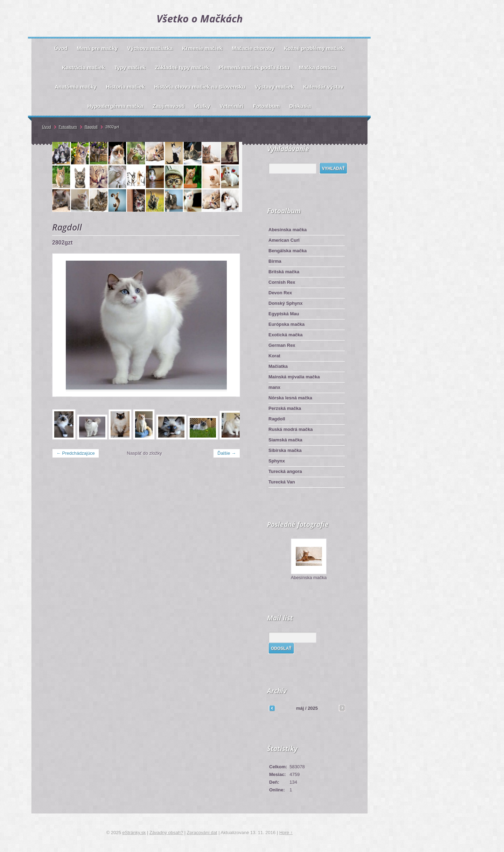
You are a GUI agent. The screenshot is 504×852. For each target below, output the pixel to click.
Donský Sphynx (286, 303)
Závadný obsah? (166, 833)
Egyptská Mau (284, 314)
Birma (275, 261)
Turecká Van (282, 482)
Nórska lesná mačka (290, 398)
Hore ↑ (286, 833)
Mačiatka (278, 366)
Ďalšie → (227, 453)
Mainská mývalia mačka (294, 377)
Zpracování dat (202, 833)
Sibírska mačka (285, 450)
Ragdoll (277, 419)
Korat (274, 356)
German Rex (282, 345)
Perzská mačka (285, 408)
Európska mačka (286, 324)
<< (272, 708)
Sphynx (277, 461)
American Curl (284, 240)
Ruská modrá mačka (290, 429)
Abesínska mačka (288, 230)
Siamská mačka (285, 440)
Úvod (47, 127)
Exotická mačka (286, 335)
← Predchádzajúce (76, 453)
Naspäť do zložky (145, 453)
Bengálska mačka (288, 251)
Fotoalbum (68, 127)
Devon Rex (280, 293)
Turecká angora (285, 471)
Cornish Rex (282, 282)
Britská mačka (284, 272)
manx (274, 387)
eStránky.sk (134, 833)
